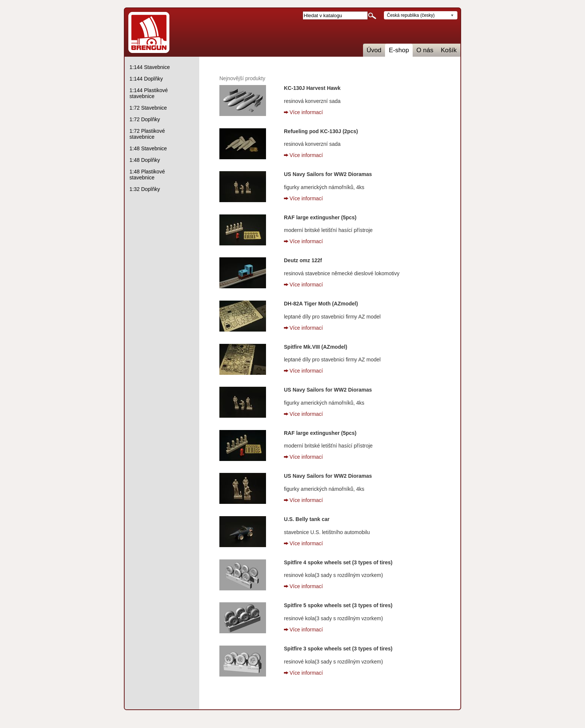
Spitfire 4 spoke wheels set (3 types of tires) (338, 562)
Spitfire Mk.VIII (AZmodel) (316, 347)
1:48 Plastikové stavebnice (147, 175)
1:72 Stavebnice (148, 108)
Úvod (374, 50)
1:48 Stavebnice (148, 148)
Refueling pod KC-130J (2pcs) (321, 131)
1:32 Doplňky (145, 189)
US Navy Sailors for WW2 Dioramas (328, 174)
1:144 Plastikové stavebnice (149, 93)
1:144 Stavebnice (150, 67)
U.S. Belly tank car (307, 519)
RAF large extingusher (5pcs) (320, 217)
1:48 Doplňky (145, 160)
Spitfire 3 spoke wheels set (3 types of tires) (338, 649)
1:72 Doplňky (145, 119)
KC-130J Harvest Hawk (312, 88)
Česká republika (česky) (411, 15)
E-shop (399, 50)
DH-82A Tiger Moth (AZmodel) (321, 304)
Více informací (306, 112)
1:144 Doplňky (146, 79)
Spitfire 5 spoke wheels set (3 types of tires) (338, 605)
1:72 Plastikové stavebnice (147, 134)
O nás (425, 50)
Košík (449, 50)
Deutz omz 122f (303, 260)
